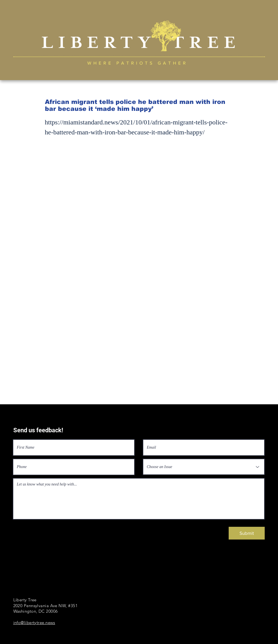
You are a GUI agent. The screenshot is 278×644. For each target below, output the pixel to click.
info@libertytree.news (34, 623)
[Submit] (247, 533)
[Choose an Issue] (204, 467)
